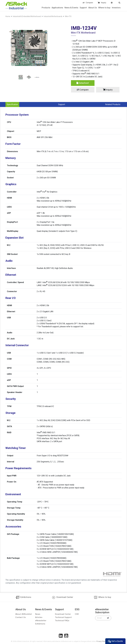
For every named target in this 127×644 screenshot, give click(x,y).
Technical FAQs (62, 621)
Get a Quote (115, 641)
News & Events (71, 8)
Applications (57, 8)
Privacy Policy (101, 641)
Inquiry (102, 3)
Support (83, 8)
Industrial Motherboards (53, 16)
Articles (39, 617)
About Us (93, 8)
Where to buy (104, 8)
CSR (77, 614)
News (38, 614)
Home (8, 16)
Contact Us (21, 617)
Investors (116, 8)
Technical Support (63, 617)
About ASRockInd (24, 614)
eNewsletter (41, 621)
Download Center (63, 597)
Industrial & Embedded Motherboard (27, 16)
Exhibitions (24, 597)
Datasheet (83, 83)
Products (46, 8)
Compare (88, 3)
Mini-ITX (68, 16)
